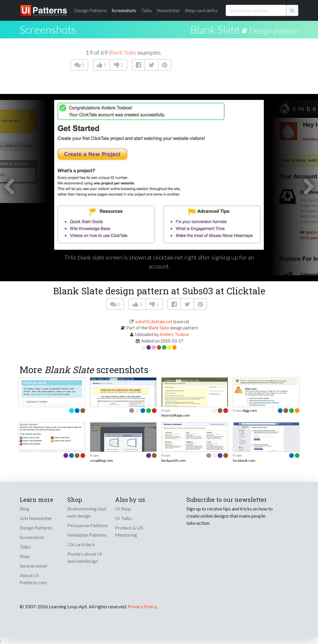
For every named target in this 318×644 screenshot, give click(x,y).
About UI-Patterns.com (33, 579)
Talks (147, 10)
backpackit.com (174, 460)
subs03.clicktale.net (154, 322)
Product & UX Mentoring (129, 531)
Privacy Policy (142, 606)
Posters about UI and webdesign (85, 557)
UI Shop (123, 509)
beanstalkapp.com (176, 415)
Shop (25, 556)
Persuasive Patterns (88, 525)
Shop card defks (201, 10)
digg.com (250, 410)
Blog (25, 509)
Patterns (91, 10)
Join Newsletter (36, 518)
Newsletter (169, 10)
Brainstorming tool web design (87, 512)
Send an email (33, 566)
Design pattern (274, 31)
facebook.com (244, 460)
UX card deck (81, 544)
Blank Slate (215, 29)
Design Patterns (36, 528)
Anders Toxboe (174, 334)
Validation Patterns (87, 535)
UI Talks (123, 518)
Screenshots (124, 10)
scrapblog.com (102, 460)
